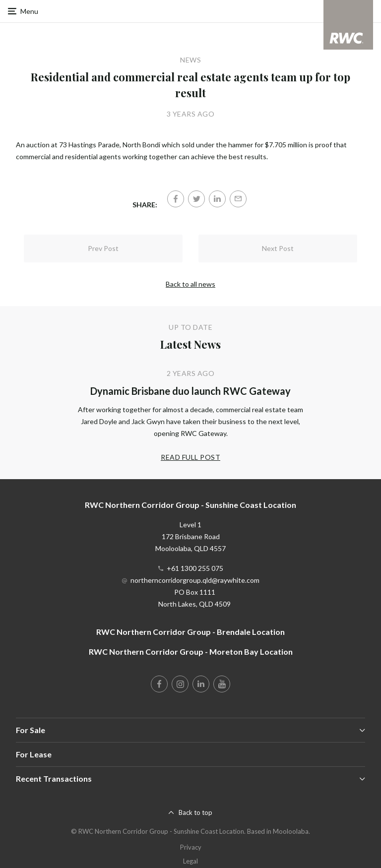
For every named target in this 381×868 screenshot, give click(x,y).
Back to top (195, 812)
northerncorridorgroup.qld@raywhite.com (195, 580)
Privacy (191, 847)
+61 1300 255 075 (195, 568)
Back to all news (190, 284)
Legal (190, 861)
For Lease (34, 754)
